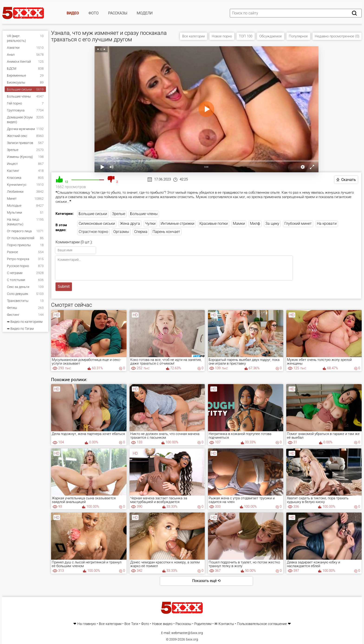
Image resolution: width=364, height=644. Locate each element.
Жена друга (130, 224)
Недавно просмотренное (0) (337, 36)
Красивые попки (214, 224)
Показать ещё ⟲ (206, 581)
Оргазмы (121, 232)
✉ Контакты (224, 624)
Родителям (203, 624)
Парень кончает (166, 232)
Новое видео (162, 624)
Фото (94, 13)
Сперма (141, 232)
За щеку (272, 224)
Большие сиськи (93, 214)
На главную (87, 624)
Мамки (239, 224)
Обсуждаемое (271, 36)
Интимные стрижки (177, 224)
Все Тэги (131, 624)
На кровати (327, 224)
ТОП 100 (246, 36)
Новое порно (222, 36)
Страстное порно (93, 232)
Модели (145, 13)
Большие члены (144, 214)
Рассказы (118, 13)
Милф (255, 224)
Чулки (150, 224)
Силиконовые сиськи (97, 224)
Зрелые (119, 214)
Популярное (298, 36)
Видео (73, 13)
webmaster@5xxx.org (187, 633)
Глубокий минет (298, 224)
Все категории (193, 36)
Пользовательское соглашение (262, 624)
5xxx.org (192, 639)
